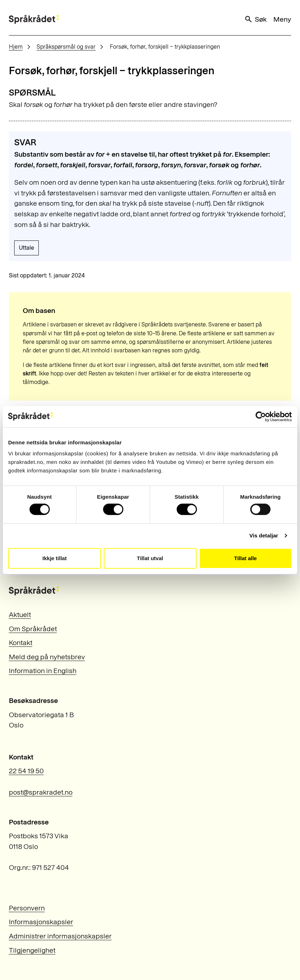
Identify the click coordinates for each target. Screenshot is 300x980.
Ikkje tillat (54, 558)
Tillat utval (150, 558)
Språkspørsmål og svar (66, 47)
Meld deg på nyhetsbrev (47, 657)
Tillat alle (246, 558)
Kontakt (21, 643)
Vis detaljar (264, 535)
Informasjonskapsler (41, 922)
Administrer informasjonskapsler (60, 936)
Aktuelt (20, 614)
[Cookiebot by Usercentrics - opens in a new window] (261, 416)
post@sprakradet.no (41, 792)
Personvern (27, 908)
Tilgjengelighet (32, 950)
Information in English (43, 671)
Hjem (16, 47)
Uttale (26, 248)
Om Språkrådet (33, 629)
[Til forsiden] (34, 19)
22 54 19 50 (26, 771)
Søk (255, 19)
